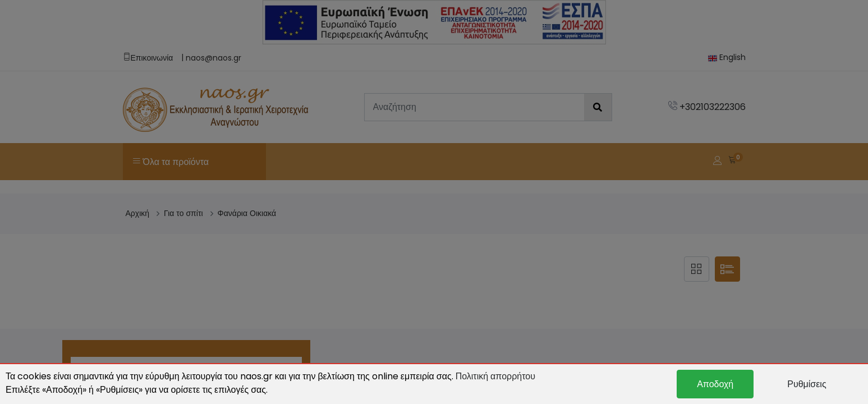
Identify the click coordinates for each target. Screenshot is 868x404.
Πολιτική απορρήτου (495, 376)
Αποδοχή (715, 384)
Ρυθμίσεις (807, 384)
